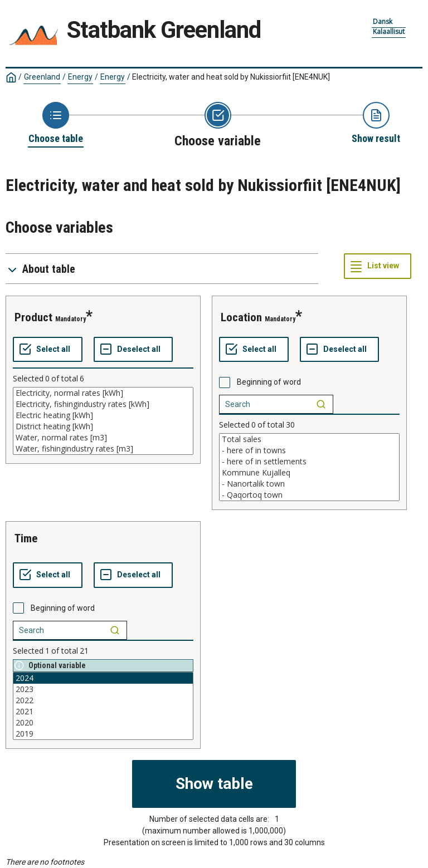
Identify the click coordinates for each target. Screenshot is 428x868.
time (26, 538)
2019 (103, 734)
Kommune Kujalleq (309, 473)
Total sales (309, 439)
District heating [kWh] (103, 426)
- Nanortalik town (309, 484)
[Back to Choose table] (56, 124)
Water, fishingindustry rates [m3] (103, 449)
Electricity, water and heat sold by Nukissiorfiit (231, 77)
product (33, 317)
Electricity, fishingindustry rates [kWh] (103, 404)
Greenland (42, 77)
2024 (103, 678)
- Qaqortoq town (309, 495)
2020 (103, 723)
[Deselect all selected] (133, 350)
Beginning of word (269, 382)
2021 (103, 712)
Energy (80, 77)
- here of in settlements (309, 462)
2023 (103, 689)
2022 (103, 700)
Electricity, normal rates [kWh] (103, 393)
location (241, 317)
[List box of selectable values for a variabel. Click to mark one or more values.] (103, 421)
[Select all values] (48, 350)
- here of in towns (309, 450)
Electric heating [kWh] (103, 415)
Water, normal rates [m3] (103, 438)
